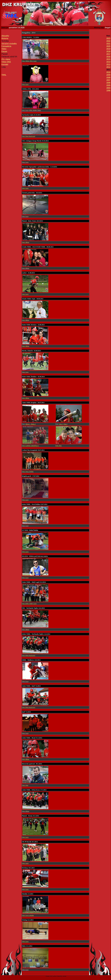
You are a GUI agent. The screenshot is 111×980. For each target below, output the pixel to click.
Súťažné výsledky (9, 44)
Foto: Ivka (25, 785)
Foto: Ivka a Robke (28, 472)
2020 (108, 46)
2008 (108, 77)
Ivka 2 (65, 424)
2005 (108, 85)
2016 (108, 57)
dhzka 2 (33, 424)
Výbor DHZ (6, 62)
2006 (108, 83)
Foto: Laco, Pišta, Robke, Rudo (31, 110)
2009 (108, 75)
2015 (108, 59)
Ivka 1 (61, 424)
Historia (5, 38)
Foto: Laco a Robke (28, 915)
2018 (108, 51)
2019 (108, 49)
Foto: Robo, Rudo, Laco (29, 604)
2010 (108, 72)
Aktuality (5, 36)
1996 (108, 90)
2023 (108, 38)
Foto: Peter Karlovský (29, 136)
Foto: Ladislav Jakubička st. (30, 446)
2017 (108, 54)
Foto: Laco (25, 84)
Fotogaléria (6, 46)
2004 (108, 88)
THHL (4, 75)
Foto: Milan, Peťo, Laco (29, 61)
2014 (108, 62)
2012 (108, 67)
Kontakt (5, 64)
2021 (108, 44)
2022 (108, 41)
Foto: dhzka (25, 242)
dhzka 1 (28, 424)
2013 (108, 64)
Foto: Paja (58, 446)
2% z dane (6, 59)
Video (4, 49)
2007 (108, 80)
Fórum (4, 51)
